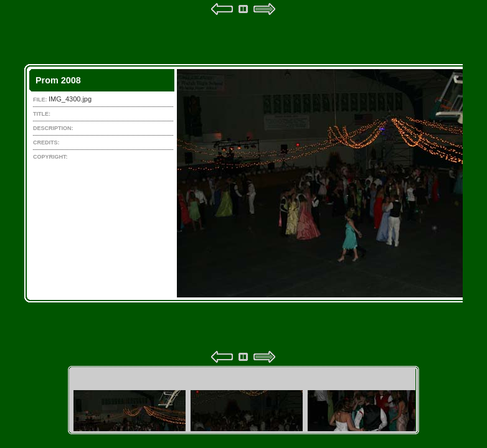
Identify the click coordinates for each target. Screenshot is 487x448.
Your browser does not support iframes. (243, 183)
